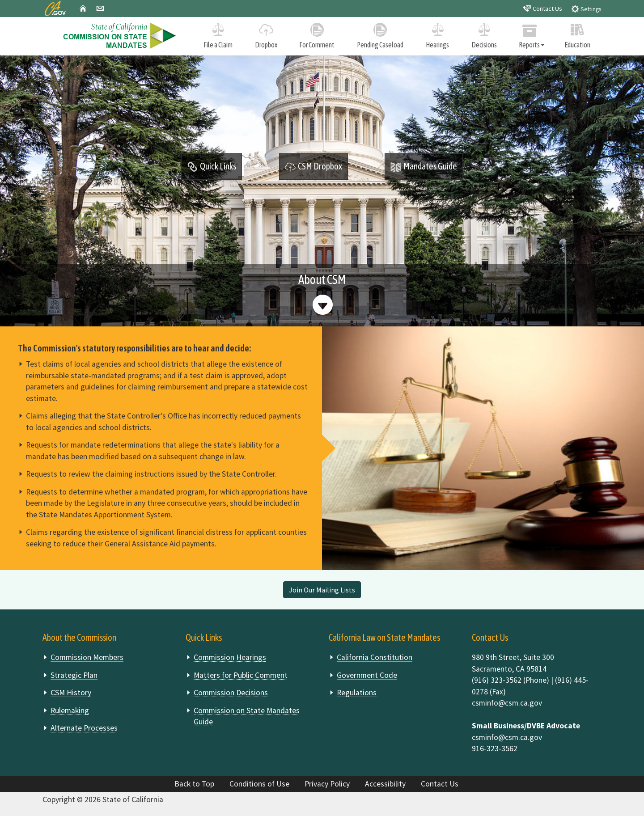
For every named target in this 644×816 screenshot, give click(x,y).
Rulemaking (70, 710)
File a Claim (218, 34)
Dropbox (266, 34)
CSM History (71, 693)
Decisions (484, 34)
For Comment (317, 34)
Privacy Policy (327, 784)
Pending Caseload (380, 34)
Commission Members (87, 657)
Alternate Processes (84, 728)
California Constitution (375, 657)
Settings (586, 9)
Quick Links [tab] (212, 167)
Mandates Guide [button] (424, 167)
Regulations (357, 693)
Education (577, 34)
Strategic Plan (74, 675)
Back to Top (194, 784)
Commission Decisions (231, 693)
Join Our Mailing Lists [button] (322, 590)
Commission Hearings (230, 657)
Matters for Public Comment (241, 675)
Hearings (437, 34)
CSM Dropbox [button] (314, 167)
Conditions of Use (259, 784)
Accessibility (385, 784)
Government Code (367, 675)
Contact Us (543, 8)
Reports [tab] (530, 35)
